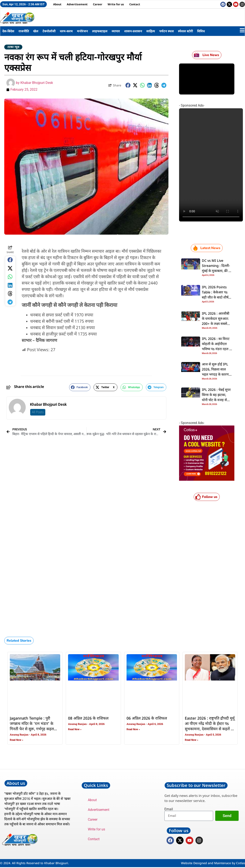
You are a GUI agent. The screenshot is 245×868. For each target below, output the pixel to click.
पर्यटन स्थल (167, 31)
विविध (201, 31)
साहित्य (151, 31)
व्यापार (116, 31)
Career (98, 4)
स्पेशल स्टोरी (185, 31)
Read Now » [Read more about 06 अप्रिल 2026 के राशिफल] (133, 729)
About (57, 4)
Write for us (116, 4)
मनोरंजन (82, 31)
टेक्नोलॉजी (49, 31)
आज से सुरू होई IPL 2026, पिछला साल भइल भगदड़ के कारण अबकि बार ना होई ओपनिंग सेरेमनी (215, 375)
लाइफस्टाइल (100, 31)
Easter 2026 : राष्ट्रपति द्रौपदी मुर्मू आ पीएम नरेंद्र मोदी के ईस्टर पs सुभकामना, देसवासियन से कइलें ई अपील (210, 726)
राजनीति (24, 31)
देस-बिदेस (8, 31)
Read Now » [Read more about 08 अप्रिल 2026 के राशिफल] (75, 729)
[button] (128, 85)
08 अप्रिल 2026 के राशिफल (88, 719)
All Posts (38, 412)
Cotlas (241, 864)
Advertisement (77, 4)
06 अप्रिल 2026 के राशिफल (147, 719)
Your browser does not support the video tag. (211, 165)
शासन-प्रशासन (133, 31)
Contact (135, 4)
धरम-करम (66, 31)
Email (169, 809)
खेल (36, 31)
